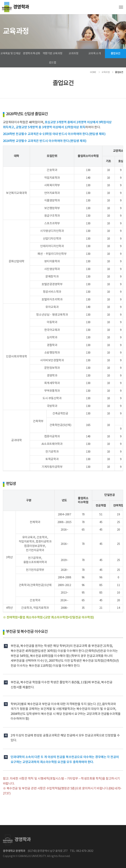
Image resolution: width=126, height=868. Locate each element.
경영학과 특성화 (31, 54)
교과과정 (73, 54)
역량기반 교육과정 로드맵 (53, 58)
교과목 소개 (95, 54)
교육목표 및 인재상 (10, 54)
